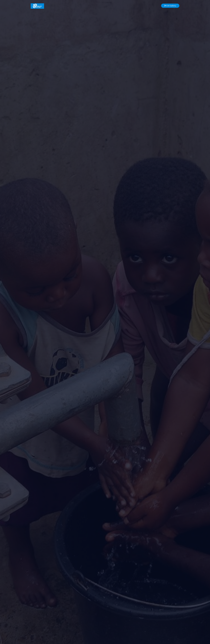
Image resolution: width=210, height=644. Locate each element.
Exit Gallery (170, 6)
